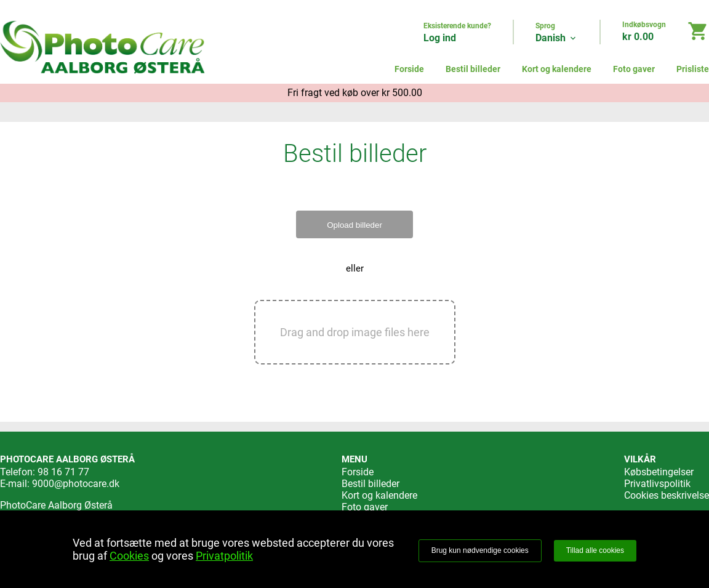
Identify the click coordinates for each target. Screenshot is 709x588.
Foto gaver (634, 69)
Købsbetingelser (659, 472)
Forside (409, 69)
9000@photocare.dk (76, 484)
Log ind (440, 38)
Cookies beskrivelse (667, 495)
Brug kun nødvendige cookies (480, 550)
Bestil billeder (473, 69)
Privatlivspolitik (657, 484)
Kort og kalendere (557, 69)
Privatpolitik (224, 556)
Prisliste (693, 69)
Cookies (129, 556)
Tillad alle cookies (595, 550)
